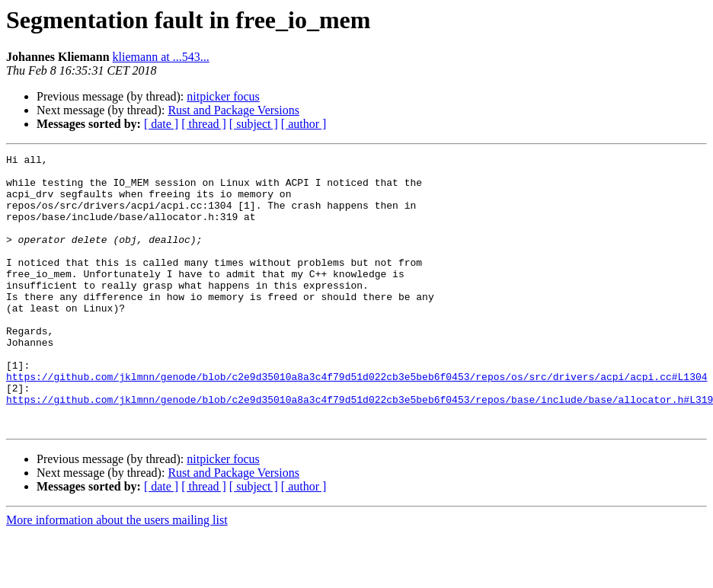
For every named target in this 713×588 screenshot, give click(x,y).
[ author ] (304, 124)
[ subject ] (254, 124)
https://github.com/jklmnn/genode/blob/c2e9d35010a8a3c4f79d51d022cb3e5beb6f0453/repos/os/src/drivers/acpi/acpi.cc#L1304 (356, 422)
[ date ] (161, 124)
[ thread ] (204, 124)
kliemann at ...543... (161, 57)
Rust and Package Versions (233, 110)
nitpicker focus (223, 96)
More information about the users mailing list (117, 575)
